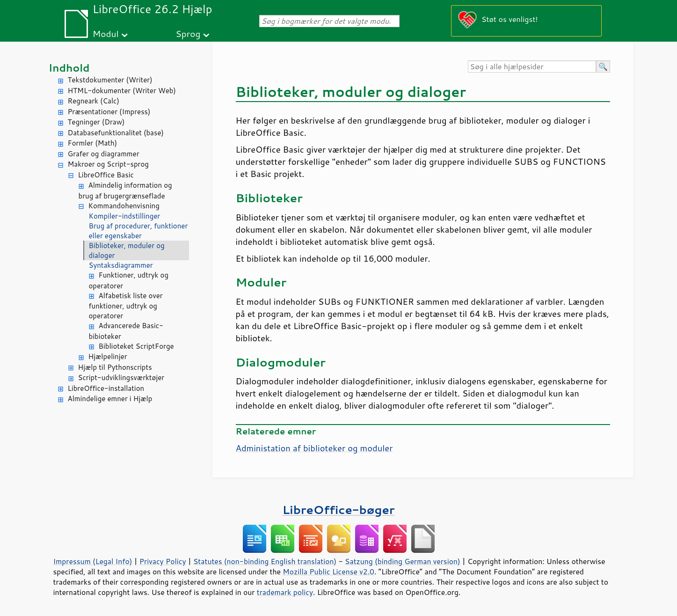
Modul (106, 33)
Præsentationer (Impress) (109, 112)
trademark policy (285, 592)
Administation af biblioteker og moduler (314, 448)
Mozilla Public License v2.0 (328, 572)
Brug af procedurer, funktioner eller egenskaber (138, 231)
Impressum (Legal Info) (93, 561)
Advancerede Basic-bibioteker (126, 331)
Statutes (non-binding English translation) (265, 561)
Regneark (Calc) (94, 101)
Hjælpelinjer (108, 356)
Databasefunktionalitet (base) (116, 133)
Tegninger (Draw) (96, 122)
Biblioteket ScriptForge (136, 346)
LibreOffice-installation (106, 388)
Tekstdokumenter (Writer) (110, 80)
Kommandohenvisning (124, 206)
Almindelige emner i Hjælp (110, 399)
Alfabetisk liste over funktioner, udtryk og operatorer (126, 306)
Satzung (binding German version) (403, 561)
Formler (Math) (93, 143)
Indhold (69, 68)
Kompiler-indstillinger (125, 216)
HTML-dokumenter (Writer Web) (122, 91)
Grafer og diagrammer (104, 154)
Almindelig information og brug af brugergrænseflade (125, 191)
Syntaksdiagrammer (121, 265)
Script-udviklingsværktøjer (121, 378)
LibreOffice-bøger (339, 510)
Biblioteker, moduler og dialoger (127, 250)
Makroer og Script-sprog (108, 164)
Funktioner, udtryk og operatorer (129, 280)
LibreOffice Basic (106, 175)
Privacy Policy (163, 561)
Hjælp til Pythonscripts (115, 367)
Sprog (188, 33)
